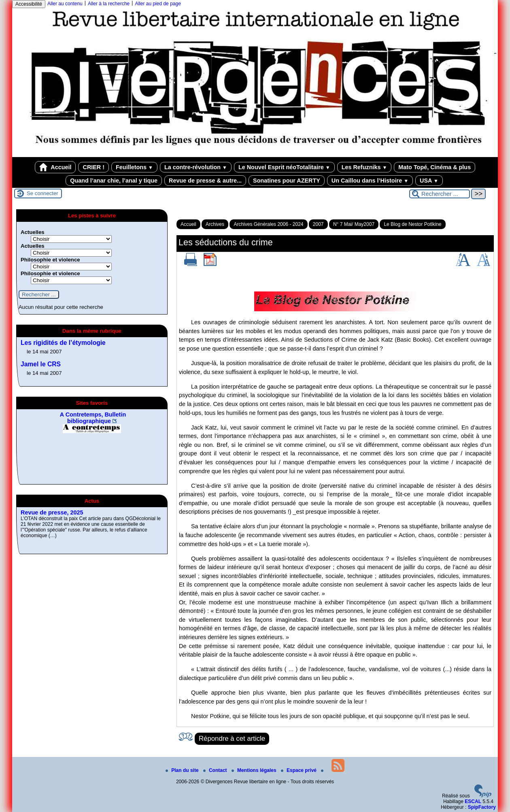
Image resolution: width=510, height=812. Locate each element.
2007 (318, 224)
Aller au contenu (65, 4)
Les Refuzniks (364, 167)
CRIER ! (93, 167)
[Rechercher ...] (440, 194)
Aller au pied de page (158, 4)
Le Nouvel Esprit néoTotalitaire (284, 167)
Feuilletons (134, 167)
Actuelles (33, 232)
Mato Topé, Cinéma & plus (435, 167)
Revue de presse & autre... (205, 181)
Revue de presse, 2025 (52, 512)
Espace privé (299, 770)
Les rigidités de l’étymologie (63, 343)
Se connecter (42, 193)
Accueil (55, 167)
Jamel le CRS (41, 364)
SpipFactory (482, 807)
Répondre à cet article (232, 739)
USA (429, 181)
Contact (216, 770)
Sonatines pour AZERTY (287, 181)
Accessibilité (29, 4)
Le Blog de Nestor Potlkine (412, 224)
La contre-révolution (196, 167)
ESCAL (473, 801)
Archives (215, 224)
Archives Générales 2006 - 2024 (268, 224)
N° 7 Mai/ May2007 (354, 224)
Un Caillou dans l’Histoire (370, 181)
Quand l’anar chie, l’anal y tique (114, 181)
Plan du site (183, 770)
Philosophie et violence (50, 260)
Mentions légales (255, 770)
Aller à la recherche (109, 4)
